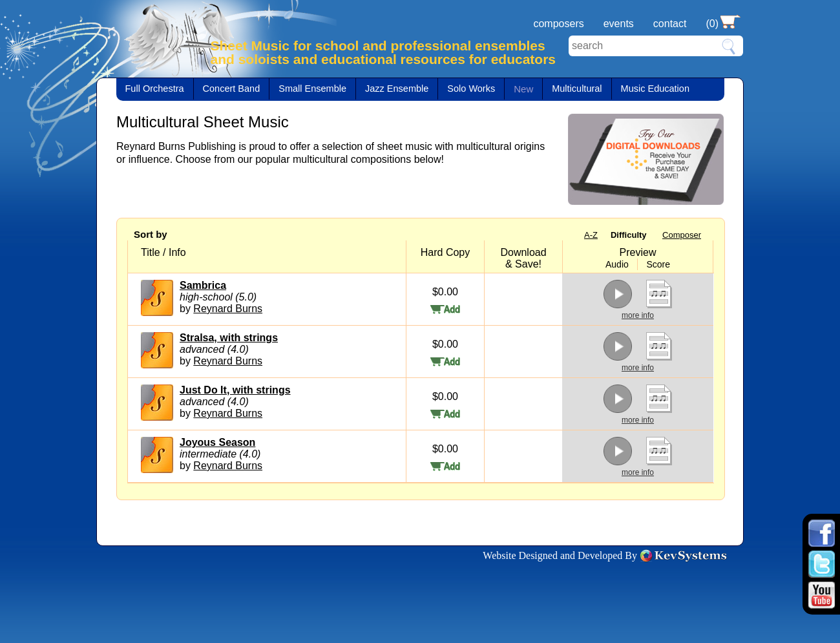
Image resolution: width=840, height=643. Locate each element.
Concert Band (232, 89)
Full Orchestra (155, 89)
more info (638, 315)
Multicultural (577, 89)
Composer (682, 235)
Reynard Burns (228, 309)
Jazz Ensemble (397, 89)
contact (670, 24)
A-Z (591, 235)
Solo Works (471, 89)
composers (558, 24)
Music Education (655, 89)
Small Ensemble (312, 89)
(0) (712, 24)
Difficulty (629, 235)
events (619, 24)
